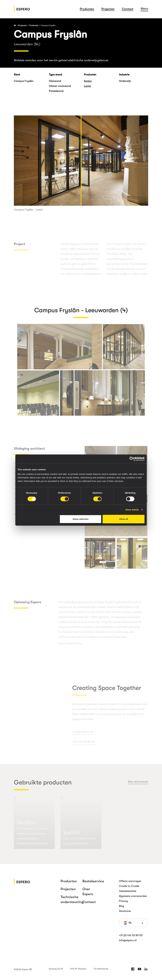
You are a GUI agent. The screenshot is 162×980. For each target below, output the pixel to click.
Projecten (108, 9)
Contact (128, 9)
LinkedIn (146, 969)
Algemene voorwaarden (133, 896)
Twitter (139, 969)
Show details (132, 510)
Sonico (88, 81)
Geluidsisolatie (128, 891)
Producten (87, 9)
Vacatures (125, 911)
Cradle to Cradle (129, 886)
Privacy (123, 901)
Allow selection (80, 519)
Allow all (124, 519)
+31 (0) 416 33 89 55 (131, 935)
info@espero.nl (128, 940)
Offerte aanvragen (130, 881)
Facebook (133, 969)
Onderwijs (34, 25)
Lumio (87, 86)
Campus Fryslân (48, 25)
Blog (122, 906)
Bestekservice (93, 881)
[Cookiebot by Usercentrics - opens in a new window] (132, 459)
